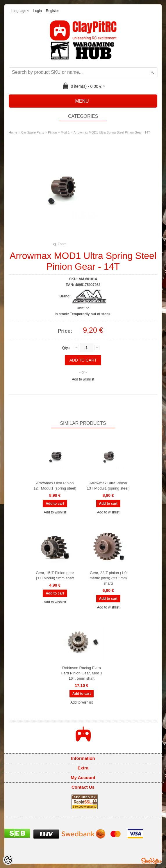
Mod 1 (65, 132)
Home (13, 132)
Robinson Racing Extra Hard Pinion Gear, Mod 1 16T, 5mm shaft (82, 673)
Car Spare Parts (33, 132)
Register (52, 11)
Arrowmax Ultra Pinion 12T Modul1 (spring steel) (55, 486)
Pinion (52, 132)
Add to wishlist (83, 379)
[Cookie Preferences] (8, 860)
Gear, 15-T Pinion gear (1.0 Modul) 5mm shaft (55, 575)
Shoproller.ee (151, 861)
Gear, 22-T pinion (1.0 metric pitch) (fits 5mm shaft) (108, 578)
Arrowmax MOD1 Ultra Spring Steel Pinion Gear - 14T (112, 132)
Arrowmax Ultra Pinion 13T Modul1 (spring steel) (108, 486)
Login (37, 11)
